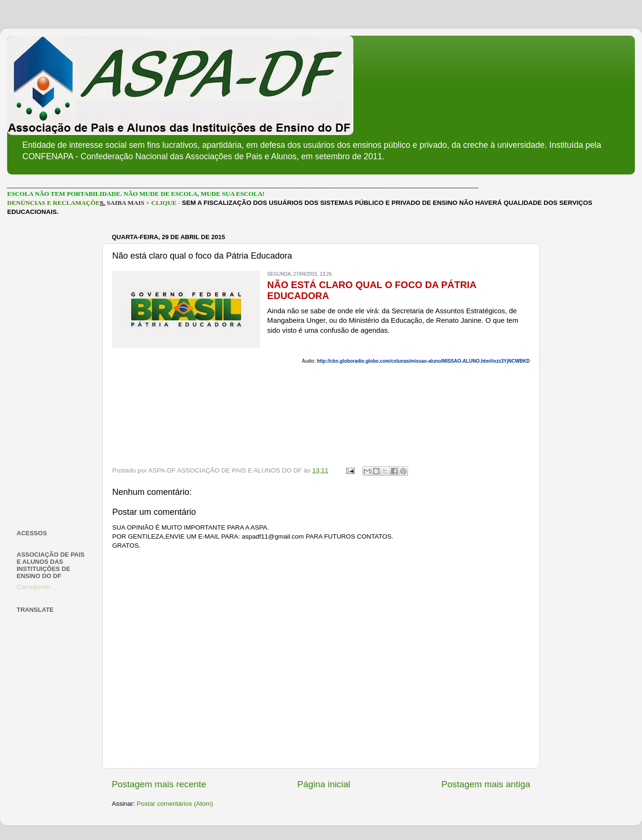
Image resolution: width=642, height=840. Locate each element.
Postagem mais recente (159, 784)
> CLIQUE (161, 203)
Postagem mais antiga (486, 784)
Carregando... (36, 587)
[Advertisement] (53, 373)
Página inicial (324, 784)
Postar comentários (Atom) (175, 804)
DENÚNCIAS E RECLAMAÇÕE (53, 203)
